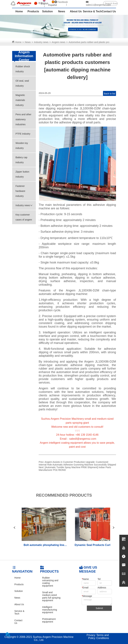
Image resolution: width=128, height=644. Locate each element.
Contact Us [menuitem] (109, 11)
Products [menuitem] (33, 11)
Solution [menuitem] (47, 11)
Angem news (59, 42)
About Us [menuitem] (76, 11)
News (28, 42)
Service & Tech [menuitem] (92, 11)
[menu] (64, 11)
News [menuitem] (62, 11)
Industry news (41, 42)
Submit (99, 608)
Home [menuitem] (19, 11)
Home (18, 42)
